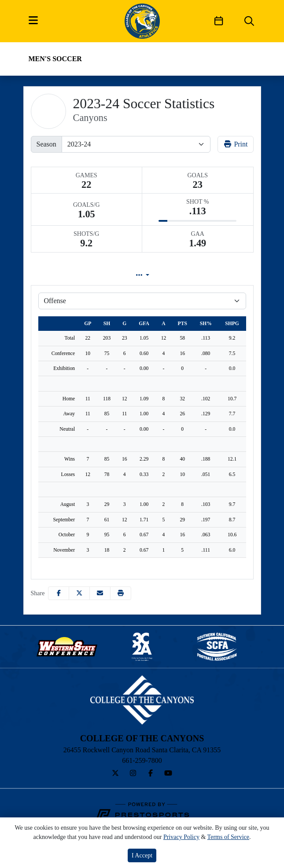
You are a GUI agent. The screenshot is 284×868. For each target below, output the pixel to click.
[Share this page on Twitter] (79, 593)
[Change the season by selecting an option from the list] (136, 144)
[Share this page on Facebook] (59, 593)
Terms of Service (228, 837)
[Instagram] (133, 773)
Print (235, 144)
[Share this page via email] (100, 593)
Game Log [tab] (188, 275)
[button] (121, 593)
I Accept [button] (142, 855)
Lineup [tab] (127, 275)
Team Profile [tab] (63, 275)
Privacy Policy (181, 837)
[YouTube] (168, 773)
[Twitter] (115, 773)
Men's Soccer (55, 59)
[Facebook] (151, 773)
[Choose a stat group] (142, 301)
